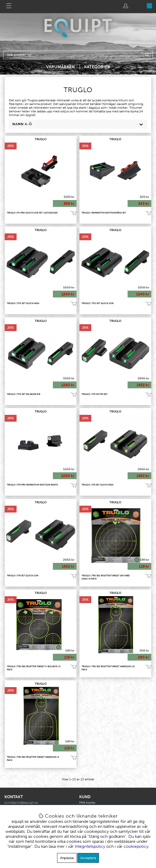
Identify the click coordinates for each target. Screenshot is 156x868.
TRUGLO (41, 139)
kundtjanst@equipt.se (21, 802)
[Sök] (78, 55)
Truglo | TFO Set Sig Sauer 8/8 (24, 394)
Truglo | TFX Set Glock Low (23, 576)
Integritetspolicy (90, 846)
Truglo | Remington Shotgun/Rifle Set (104, 213)
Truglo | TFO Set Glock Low (98, 303)
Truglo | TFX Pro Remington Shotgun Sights (32, 485)
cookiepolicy (136, 846)
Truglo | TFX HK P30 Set (95, 394)
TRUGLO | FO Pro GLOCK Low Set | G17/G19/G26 (32, 213)
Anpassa (67, 858)
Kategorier (97, 67)
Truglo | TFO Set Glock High (23, 303)
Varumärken (60, 67)
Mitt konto (87, 802)
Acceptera (88, 858)
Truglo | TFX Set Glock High (97, 485)
